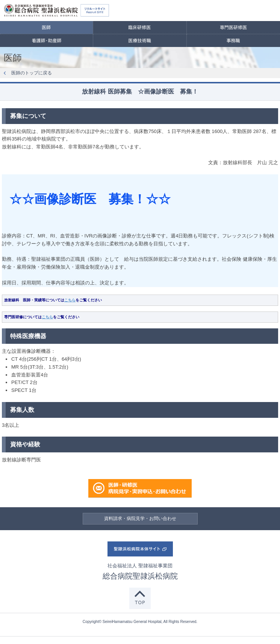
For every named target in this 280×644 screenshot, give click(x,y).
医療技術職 (140, 41)
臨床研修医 (140, 27)
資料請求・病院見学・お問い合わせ (140, 519)
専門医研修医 (233, 27)
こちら (70, 300)
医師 (46, 27)
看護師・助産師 (46, 41)
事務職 (233, 41)
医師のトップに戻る (32, 73)
